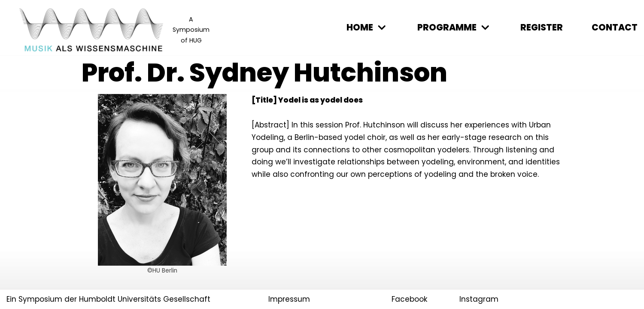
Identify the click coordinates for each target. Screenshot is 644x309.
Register (542, 27)
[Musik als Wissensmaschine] (114, 30)
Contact (615, 27)
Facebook (409, 299)
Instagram (479, 299)
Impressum (289, 299)
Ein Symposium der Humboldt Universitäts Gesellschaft (108, 299)
